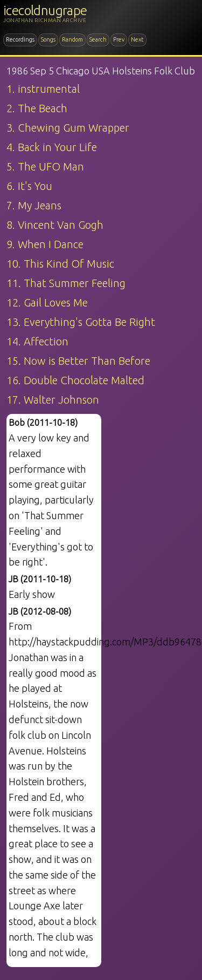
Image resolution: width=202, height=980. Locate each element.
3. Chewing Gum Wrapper (68, 128)
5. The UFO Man (45, 166)
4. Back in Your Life (52, 147)
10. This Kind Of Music (60, 264)
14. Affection (37, 341)
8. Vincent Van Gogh (55, 225)
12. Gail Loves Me (47, 302)
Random (72, 39)
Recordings (20, 39)
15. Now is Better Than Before (78, 361)
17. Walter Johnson (53, 400)
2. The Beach (37, 108)
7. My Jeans (34, 205)
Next (137, 39)
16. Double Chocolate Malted (75, 380)
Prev (119, 39)
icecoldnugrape (45, 11)
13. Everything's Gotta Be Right (81, 322)
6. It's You (29, 186)
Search (98, 39)
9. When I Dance (45, 244)
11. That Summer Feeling (66, 283)
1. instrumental (43, 89)
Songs (48, 39)
